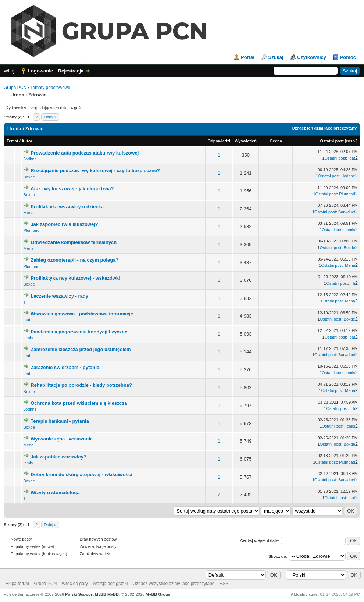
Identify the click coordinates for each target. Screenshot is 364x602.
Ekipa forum (17, 584)
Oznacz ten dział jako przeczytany (324, 128)
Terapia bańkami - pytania (60, 421)
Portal (248, 57)
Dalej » (50, 117)
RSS (224, 584)
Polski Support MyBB (86, 594)
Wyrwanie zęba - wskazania (62, 439)
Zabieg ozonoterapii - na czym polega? (74, 260)
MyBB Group (158, 594)
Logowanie (40, 71)
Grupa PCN (15, 88)
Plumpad (347, 194)
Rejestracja (71, 71)
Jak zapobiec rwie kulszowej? (64, 224)
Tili (353, 283)
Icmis (350, 230)
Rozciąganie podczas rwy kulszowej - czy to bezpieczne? (95, 171)
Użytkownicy (312, 57)
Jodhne (30, 159)
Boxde (29, 177)
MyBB (113, 594)
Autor (27, 141)
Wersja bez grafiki (110, 584)
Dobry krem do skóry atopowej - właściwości (81, 474)
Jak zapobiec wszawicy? (58, 457)
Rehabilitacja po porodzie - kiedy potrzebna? (81, 385)
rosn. (351, 141)
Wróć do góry (75, 584)
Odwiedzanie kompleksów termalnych (74, 242)
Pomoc (348, 57)
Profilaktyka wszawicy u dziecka (67, 207)
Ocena (276, 141)
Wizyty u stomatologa (55, 493)
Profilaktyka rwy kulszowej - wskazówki (75, 278)
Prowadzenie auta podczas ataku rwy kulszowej (85, 153)
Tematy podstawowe (50, 88)
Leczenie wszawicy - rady (59, 296)
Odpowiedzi (219, 141)
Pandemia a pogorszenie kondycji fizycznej (80, 332)
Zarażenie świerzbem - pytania (65, 367)
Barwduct (347, 212)
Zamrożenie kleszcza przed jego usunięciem (81, 349)
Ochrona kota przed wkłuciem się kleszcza (79, 403)
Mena (29, 213)
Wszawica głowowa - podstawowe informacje (82, 314)
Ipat (351, 158)
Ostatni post (332, 141)
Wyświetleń (246, 141)
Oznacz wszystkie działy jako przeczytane (174, 584)
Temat (13, 141)
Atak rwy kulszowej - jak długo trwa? (72, 189)
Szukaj (276, 57)
